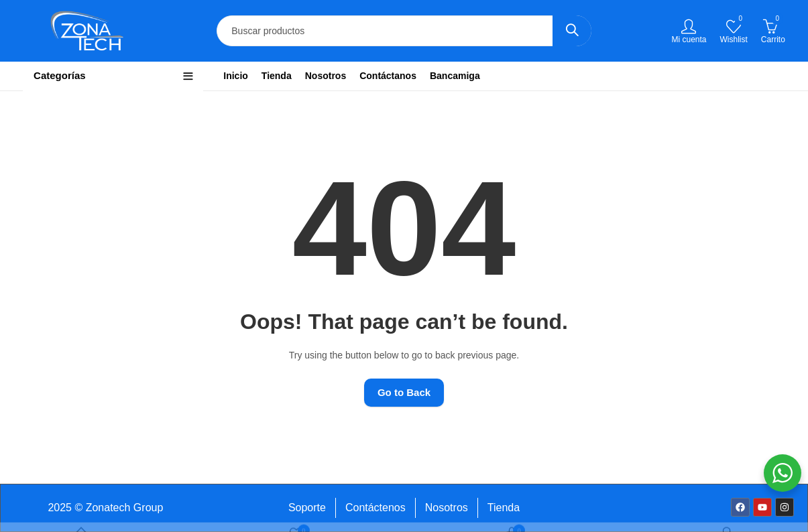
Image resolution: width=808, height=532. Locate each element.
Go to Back (404, 392)
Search (572, 31)
